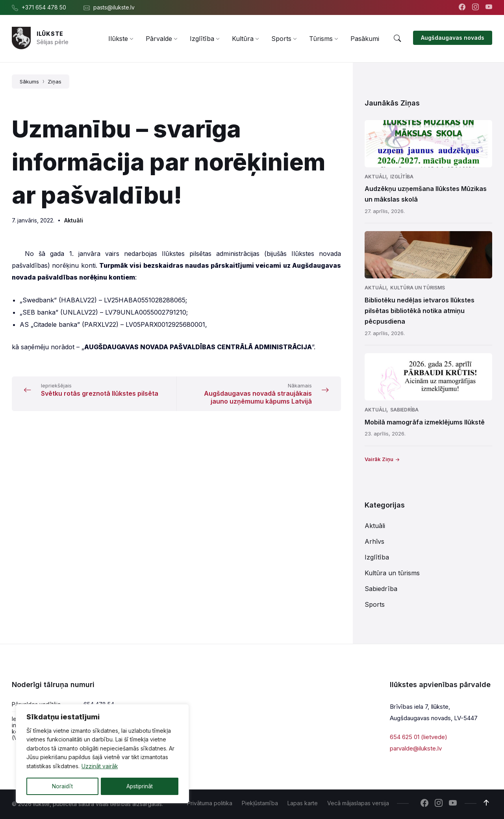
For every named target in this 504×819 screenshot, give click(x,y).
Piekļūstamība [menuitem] (260, 803)
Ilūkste (50, 34)
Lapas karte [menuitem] (303, 803)
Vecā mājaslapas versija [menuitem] (358, 803)
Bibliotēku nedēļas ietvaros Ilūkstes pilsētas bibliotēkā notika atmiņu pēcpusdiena (420, 311)
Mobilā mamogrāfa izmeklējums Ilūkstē (425, 422)
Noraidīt (62, 786)
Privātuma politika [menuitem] (210, 803)
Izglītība (402, 177)
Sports (375, 604)
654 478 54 (99, 704)
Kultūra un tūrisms (418, 288)
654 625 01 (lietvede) (419, 737)
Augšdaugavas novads (453, 38)
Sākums (29, 82)
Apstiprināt (140, 786)
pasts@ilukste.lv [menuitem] (114, 7)
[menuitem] (118, 39)
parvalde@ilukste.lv (416, 748)
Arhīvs (374, 541)
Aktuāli (74, 220)
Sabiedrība (404, 410)
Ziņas (55, 82)
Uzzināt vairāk (100, 767)
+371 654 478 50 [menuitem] (44, 7)
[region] (102, 754)
